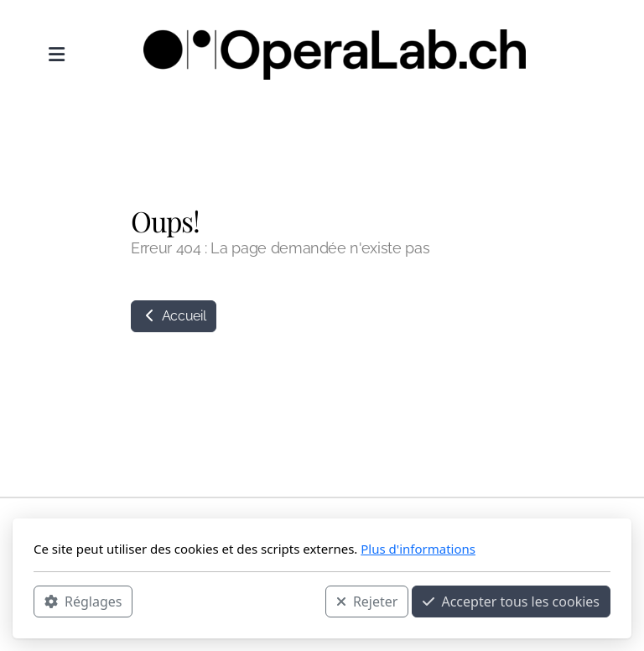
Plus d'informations (418, 549)
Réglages (83, 602)
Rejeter (367, 602)
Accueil (174, 316)
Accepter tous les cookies (511, 602)
